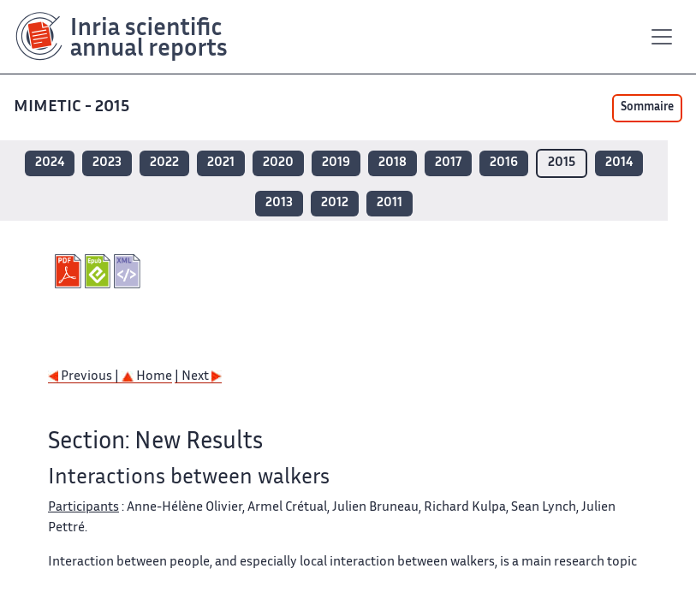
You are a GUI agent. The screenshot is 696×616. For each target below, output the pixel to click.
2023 (107, 163)
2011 (390, 203)
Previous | (85, 377)
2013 (279, 203)
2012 (335, 203)
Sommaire (647, 108)
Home (147, 377)
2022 (164, 163)
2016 (504, 163)
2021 (221, 163)
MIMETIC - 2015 (71, 107)
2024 (50, 163)
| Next (198, 377)
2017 (448, 163)
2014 (619, 163)
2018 (393, 163)
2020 (278, 163)
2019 (336, 163)
